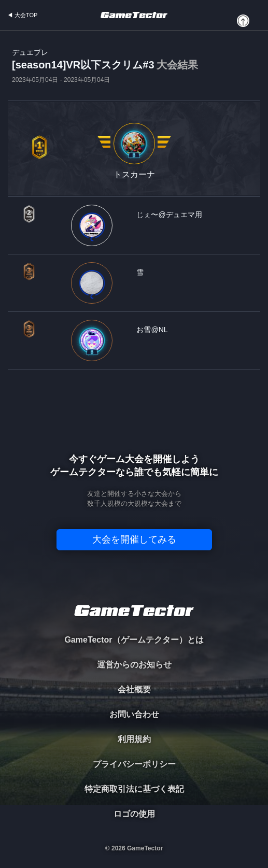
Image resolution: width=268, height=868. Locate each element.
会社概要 (134, 689)
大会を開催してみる (134, 539)
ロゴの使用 (134, 814)
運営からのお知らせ (134, 665)
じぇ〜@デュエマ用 (169, 215)
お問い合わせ (134, 714)
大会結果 (177, 65)
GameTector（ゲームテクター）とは (134, 640)
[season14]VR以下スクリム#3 (105, 66)
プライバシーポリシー (134, 764)
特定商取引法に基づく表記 (134, 789)
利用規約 (134, 739)
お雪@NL (152, 330)
